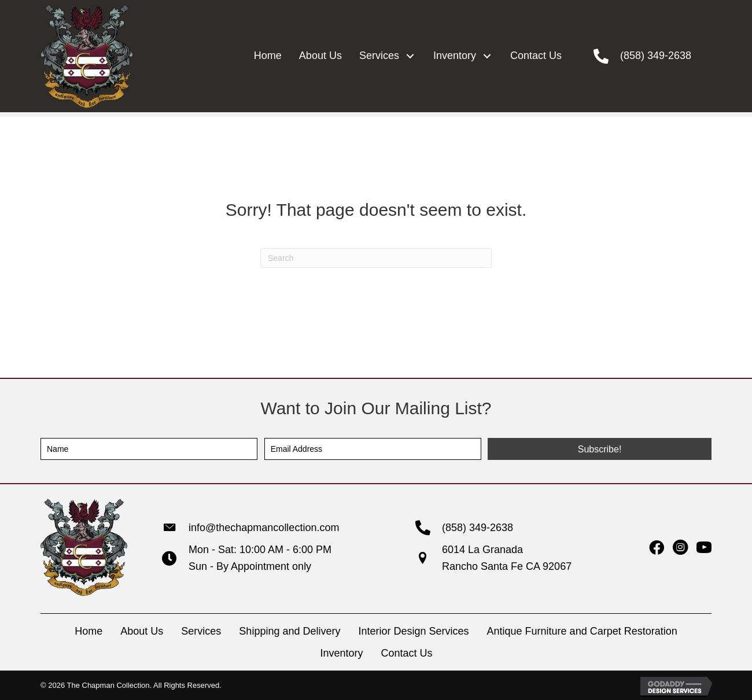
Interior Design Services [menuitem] (413, 631)
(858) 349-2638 (656, 56)
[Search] (376, 258)
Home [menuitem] (89, 631)
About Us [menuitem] (142, 631)
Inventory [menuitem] (341, 653)
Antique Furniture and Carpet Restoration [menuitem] (582, 631)
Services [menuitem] (201, 631)
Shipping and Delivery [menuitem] (290, 631)
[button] (410, 56)
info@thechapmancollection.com (264, 528)
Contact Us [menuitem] (407, 653)
